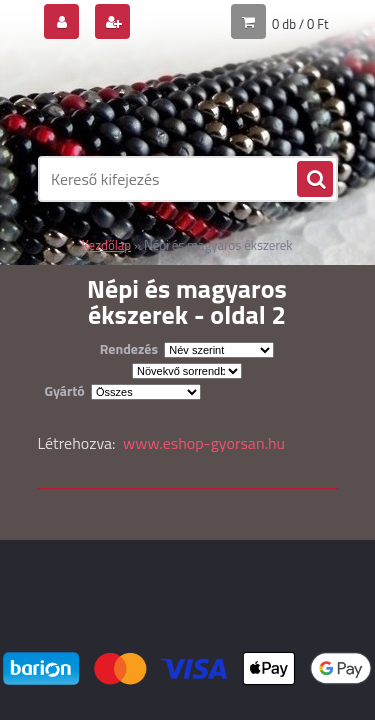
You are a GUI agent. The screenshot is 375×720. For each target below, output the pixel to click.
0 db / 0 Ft (300, 24)
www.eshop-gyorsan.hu (204, 443)
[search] (315, 180)
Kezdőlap (106, 245)
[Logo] (175, 98)
